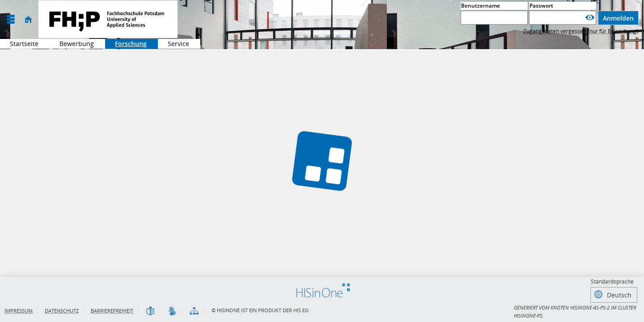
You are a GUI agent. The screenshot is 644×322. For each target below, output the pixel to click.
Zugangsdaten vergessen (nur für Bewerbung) (581, 31)
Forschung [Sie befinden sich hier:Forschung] (126, 44)
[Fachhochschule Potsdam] (108, 19)
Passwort (541, 6)
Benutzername (481, 6)
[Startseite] (28, 19)
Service (174, 44)
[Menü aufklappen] (11, 19)
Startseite (24, 44)
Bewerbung (72, 44)
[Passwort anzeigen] (590, 18)
